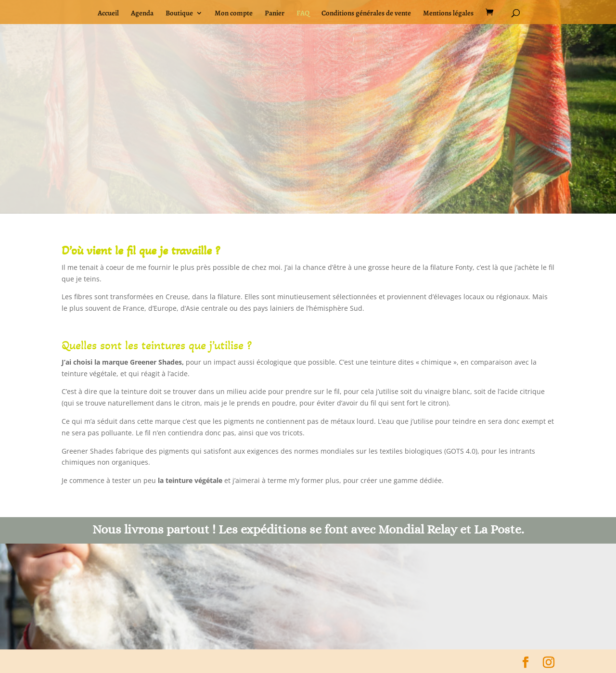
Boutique (179, 14)
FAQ (303, 14)
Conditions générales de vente (366, 14)
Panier (275, 14)
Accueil (108, 14)
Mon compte (234, 14)
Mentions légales (448, 14)
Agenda (142, 14)
